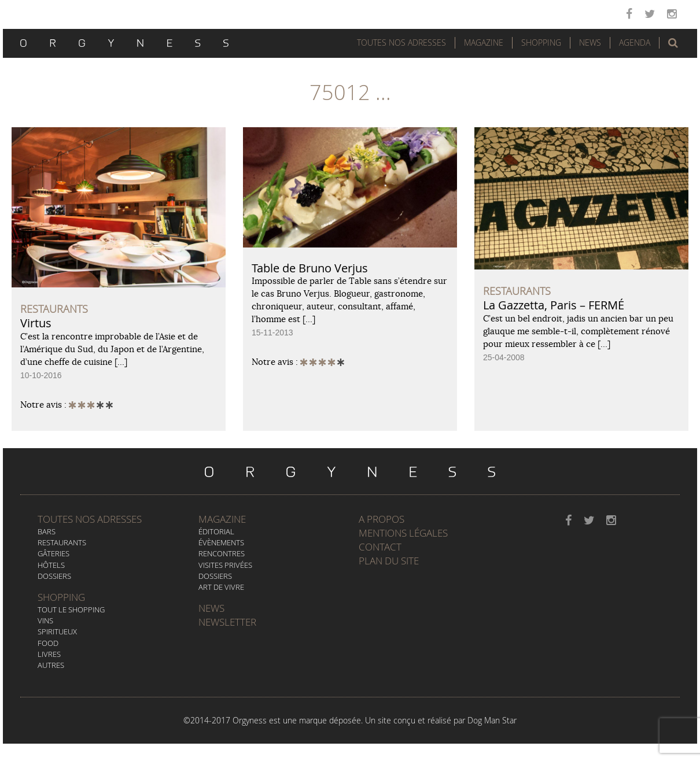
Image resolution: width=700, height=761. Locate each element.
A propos (382, 519)
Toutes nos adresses (90, 519)
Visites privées (225, 565)
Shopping (541, 43)
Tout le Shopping (71, 609)
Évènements (221, 542)
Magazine (484, 43)
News (590, 43)
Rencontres (222, 553)
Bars (47, 531)
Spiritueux (57, 631)
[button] (673, 43)
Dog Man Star (492, 720)
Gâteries (54, 553)
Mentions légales (403, 533)
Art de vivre (221, 587)
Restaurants (62, 542)
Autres (51, 665)
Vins (45, 620)
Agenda (635, 43)
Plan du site (389, 561)
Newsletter (227, 622)
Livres (49, 654)
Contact (380, 547)
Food (48, 643)
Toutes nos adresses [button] (401, 43)
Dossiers (54, 576)
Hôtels (51, 565)
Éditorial (216, 531)
